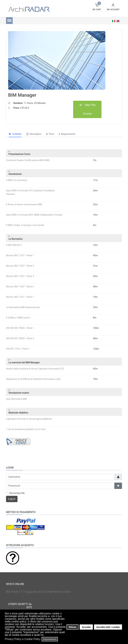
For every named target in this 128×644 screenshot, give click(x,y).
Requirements (67, 134)
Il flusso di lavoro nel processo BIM (24, 204)
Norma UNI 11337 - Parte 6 (20, 287)
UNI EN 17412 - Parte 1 (18, 349)
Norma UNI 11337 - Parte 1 (20, 255)
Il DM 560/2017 (14, 245)
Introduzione (15, 173)
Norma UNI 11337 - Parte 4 (20, 276)
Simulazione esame (19, 392)
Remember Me (17, 493)
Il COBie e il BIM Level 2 (18, 318)
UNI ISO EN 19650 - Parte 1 (20, 328)
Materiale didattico (18, 412)
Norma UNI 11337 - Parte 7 (20, 297)
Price (50, 134)
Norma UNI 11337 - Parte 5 (20, 266)
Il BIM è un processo (16, 180)
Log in (12, 499)
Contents (15, 134)
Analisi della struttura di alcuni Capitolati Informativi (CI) (35, 369)
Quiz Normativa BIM (16, 399)
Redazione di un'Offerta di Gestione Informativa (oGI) (33, 379)
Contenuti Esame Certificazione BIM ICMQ (28, 160)
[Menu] (9, 21)
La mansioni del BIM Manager (24, 361)
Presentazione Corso (19, 153)
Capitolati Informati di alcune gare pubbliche (29, 419)
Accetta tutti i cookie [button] (108, 627)
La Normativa (15, 238)
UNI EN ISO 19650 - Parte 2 (20, 338)
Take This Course (87, 109)
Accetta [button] (86, 627)
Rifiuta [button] (73, 627)
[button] (45, 635)
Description (34, 134)
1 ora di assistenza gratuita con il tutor (26, 429)
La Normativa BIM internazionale (23, 307)
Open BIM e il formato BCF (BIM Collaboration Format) (34, 215)
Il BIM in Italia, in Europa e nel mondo (25, 225)
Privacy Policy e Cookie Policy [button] (23, 639)
